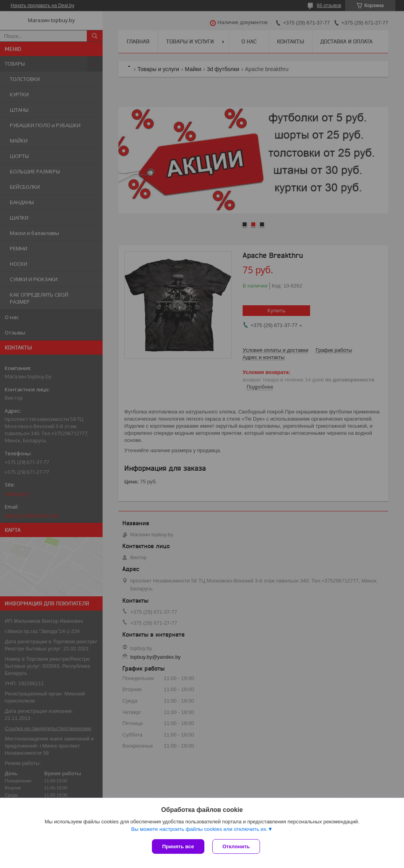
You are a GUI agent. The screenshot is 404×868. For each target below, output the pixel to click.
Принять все (178, 846)
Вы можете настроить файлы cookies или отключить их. (199, 829)
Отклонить (236, 846)
